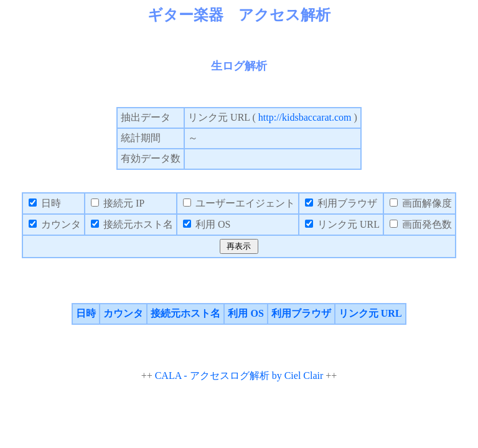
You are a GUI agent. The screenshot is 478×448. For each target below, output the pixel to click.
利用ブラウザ (301, 313)
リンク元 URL (370, 313)
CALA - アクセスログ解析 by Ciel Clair (239, 376)
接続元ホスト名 (185, 313)
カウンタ (123, 313)
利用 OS (246, 313)
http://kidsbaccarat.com (305, 117)
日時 (86, 313)
